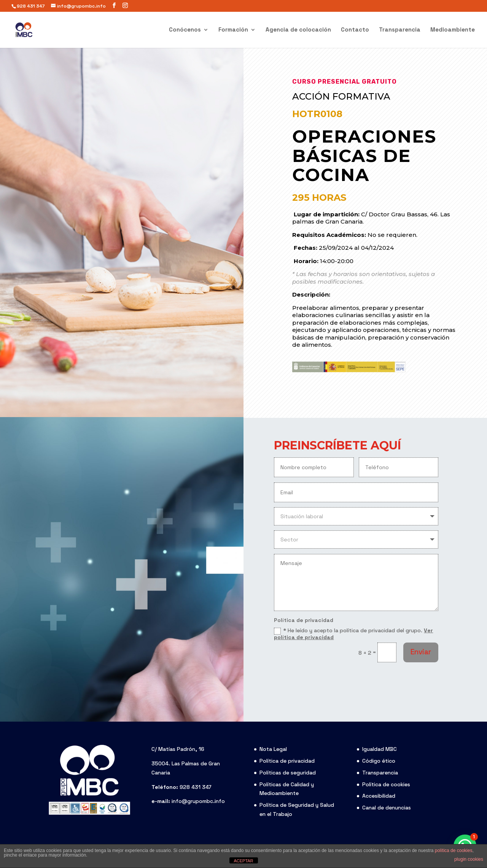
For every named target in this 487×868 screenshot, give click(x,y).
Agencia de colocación (298, 30)
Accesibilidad (379, 796)
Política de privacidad (287, 761)
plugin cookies (469, 859)
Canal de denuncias (387, 808)
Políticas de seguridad (288, 773)
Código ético (379, 761)
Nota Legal (273, 749)
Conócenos (185, 30)
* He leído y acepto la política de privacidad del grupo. (353, 634)
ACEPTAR (243, 861)
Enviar (421, 652)
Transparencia (400, 30)
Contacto (355, 30)
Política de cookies (386, 784)
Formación (233, 30)
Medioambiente (453, 30)
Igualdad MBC (380, 749)
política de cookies (454, 851)
